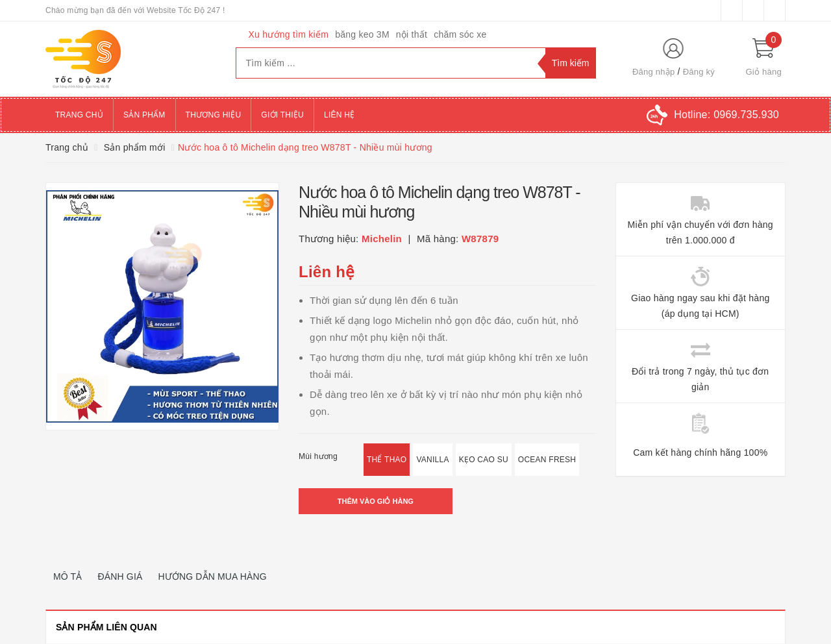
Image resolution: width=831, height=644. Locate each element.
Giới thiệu (282, 115)
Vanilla (432, 460)
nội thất (412, 34)
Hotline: (726, 115)
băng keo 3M (362, 34)
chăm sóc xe (460, 34)
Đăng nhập (654, 72)
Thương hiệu (214, 115)
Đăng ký (699, 72)
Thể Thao (387, 460)
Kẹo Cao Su (484, 460)
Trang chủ (79, 115)
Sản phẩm (144, 115)
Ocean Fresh (547, 460)
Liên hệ (339, 115)
